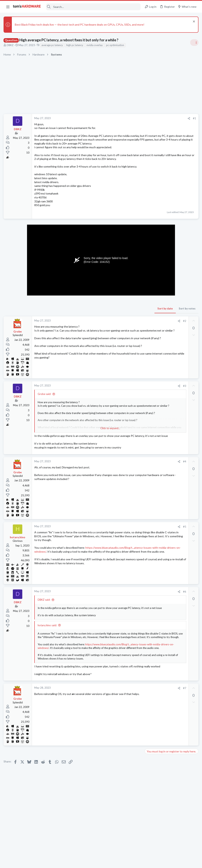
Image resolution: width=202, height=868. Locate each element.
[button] (8, 7)
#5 (121, 542)
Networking (153, 470)
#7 (121, 713)
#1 (131, 118)
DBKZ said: (44, 616)
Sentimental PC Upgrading (170, 478)
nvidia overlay (95, 45)
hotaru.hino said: (48, 645)
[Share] (125, 118)
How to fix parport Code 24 (169, 551)
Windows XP (153, 558)
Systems (151, 364)
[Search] (93, 7)
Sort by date (102, 320)
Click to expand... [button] (79, 440)
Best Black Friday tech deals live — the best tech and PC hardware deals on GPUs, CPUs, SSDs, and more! (80, 25)
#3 (121, 397)
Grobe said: (45, 406)
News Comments (156, 265)
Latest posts (148, 419)
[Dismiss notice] (193, 22)
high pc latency (75, 45)
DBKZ (10, 45)
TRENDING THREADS (152, 234)
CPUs (149, 310)
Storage (151, 543)
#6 (121, 608)
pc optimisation (115, 45)
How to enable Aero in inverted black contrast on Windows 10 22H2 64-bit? (171, 432)
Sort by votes (124, 320)
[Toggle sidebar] (194, 43)
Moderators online (153, 568)
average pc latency (53, 45)
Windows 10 (153, 443)
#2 (121, 332)
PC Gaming (152, 288)
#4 (121, 477)
